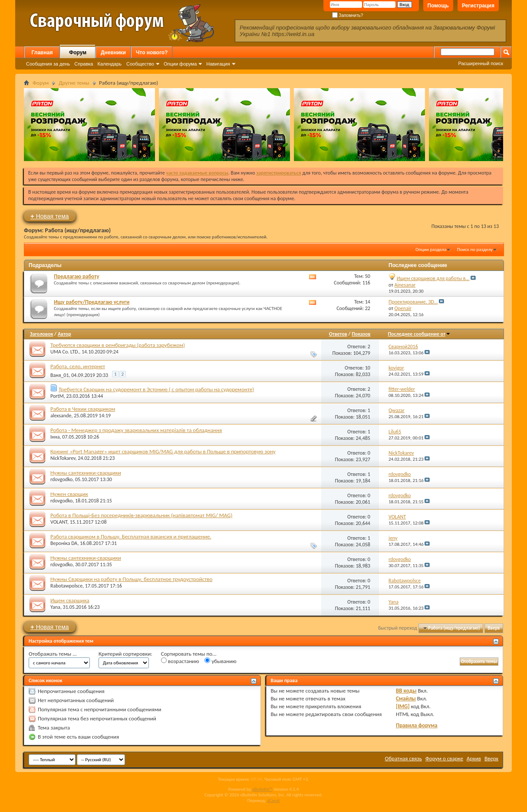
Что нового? (152, 53)
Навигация (218, 64)
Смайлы (406, 698)
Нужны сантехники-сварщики (86, 473)
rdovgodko (61, 479)
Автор (64, 334)
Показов (361, 334)
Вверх (494, 628)
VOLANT (59, 522)
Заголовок (41, 334)
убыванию (220, 661)
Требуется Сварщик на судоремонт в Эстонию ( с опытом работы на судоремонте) (156, 389)
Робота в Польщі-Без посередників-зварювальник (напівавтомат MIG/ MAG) (141, 515)
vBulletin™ (262, 789)
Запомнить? (348, 15)
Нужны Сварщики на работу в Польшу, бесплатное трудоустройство (131, 579)
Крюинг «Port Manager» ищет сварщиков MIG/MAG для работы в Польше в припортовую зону (163, 451)
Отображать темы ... (53, 654)
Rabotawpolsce (66, 586)
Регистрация (478, 6)
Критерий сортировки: (125, 654)
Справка (84, 64)
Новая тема (50, 216)
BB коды (406, 691)
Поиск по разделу (475, 249)
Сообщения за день (48, 64)
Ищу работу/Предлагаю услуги (92, 302)
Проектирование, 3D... (413, 302)
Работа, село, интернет (78, 366)
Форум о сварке (444, 758)
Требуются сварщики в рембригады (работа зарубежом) (118, 345)
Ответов (338, 334)
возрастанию (180, 661)
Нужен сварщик (69, 494)
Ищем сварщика (70, 600)
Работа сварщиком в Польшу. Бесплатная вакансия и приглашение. (131, 536)
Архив (474, 758)
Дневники (113, 53)
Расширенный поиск (481, 63)
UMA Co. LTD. (65, 352)
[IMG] (403, 706)
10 (368, 368)
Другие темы (74, 83)
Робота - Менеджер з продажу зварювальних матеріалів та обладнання (136, 430)
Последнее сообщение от (419, 334)
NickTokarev (63, 458)
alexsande (61, 416)
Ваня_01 (60, 375)
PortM (57, 396)
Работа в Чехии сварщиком (83, 409)
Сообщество (140, 64)
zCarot (274, 800)
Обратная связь (403, 758)
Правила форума (417, 725)
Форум (78, 53)
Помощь (438, 6)
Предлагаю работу (77, 276)
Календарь (109, 64)
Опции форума (180, 64)
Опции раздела (431, 249)
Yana (55, 607)
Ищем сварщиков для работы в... (433, 278)
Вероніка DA (64, 543)
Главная (42, 53)
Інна (55, 437)
